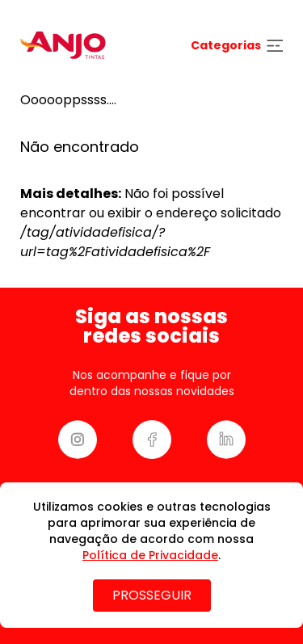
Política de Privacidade (150, 555)
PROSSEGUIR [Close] (152, 595)
